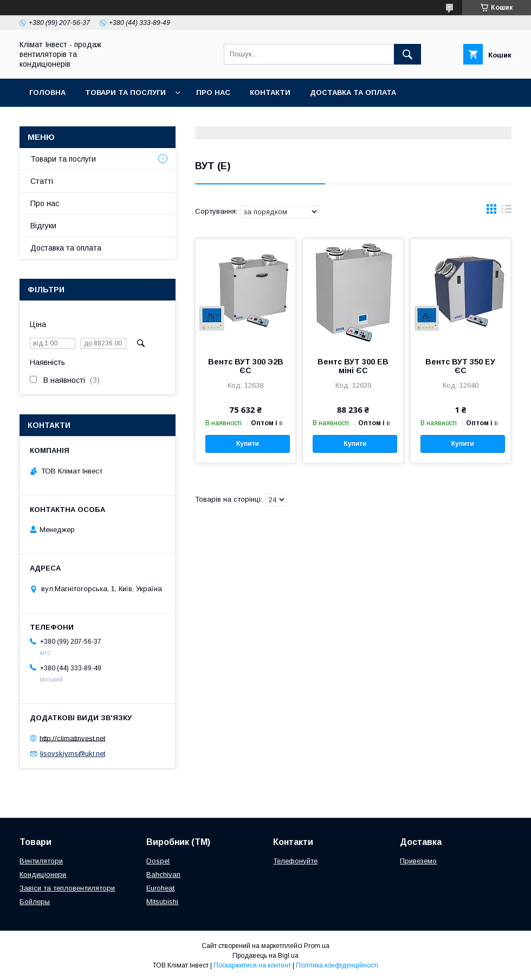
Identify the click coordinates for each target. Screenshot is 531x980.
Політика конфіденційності (337, 965)
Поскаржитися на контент (252, 965)
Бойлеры (35, 902)
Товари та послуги (125, 92)
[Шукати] (407, 54)
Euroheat (160, 888)
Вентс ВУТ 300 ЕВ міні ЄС (353, 366)
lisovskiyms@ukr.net (73, 754)
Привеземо (418, 861)
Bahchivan (163, 875)
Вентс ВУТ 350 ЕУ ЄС (460, 366)
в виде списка (507, 212)
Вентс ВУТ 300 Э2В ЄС (246, 366)
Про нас (213, 92)
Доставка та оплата (353, 92)
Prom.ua (317, 946)
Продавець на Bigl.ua (265, 956)
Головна (47, 92)
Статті (42, 181)
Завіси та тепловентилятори (67, 888)
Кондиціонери (43, 875)
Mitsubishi (162, 902)
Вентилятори (41, 861)
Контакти (270, 92)
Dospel (158, 861)
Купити (248, 444)
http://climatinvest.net (72, 738)
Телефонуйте (295, 861)
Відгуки (43, 226)
